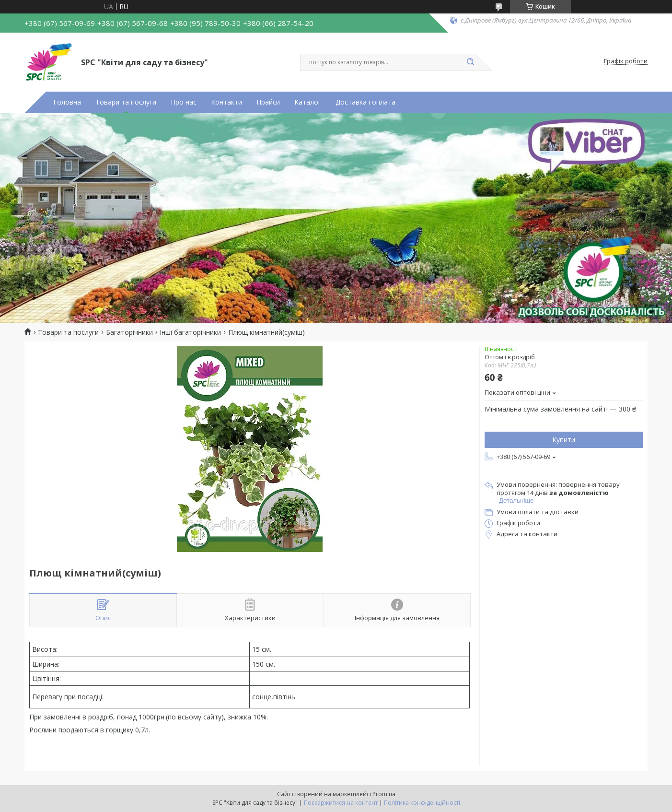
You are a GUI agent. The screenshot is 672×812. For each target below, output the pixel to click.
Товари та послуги (126, 102)
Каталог (308, 102)
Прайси (268, 102)
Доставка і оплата (365, 102)
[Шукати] (470, 62)
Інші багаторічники (190, 332)
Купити (564, 440)
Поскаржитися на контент (341, 803)
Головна (67, 102)
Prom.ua (384, 794)
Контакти (226, 102)
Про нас (184, 102)
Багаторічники (129, 332)
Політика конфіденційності (422, 803)
